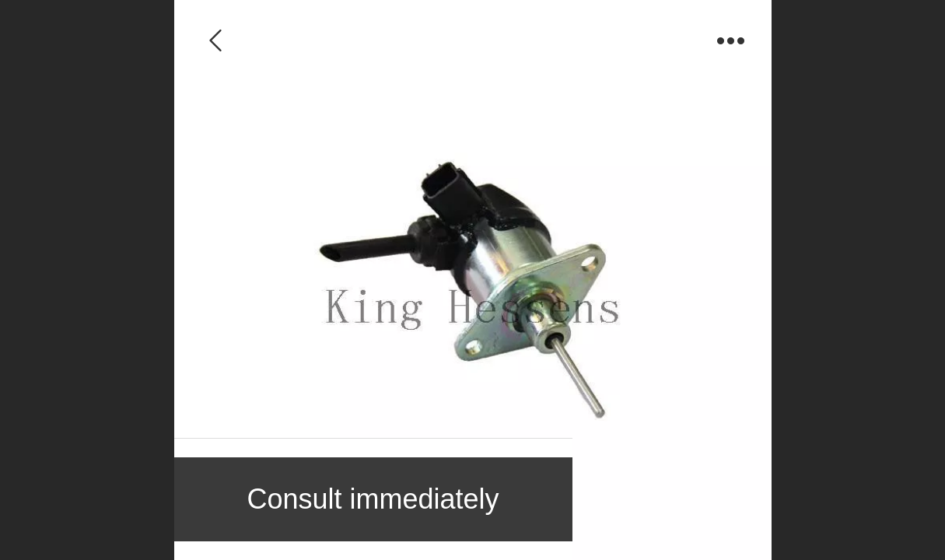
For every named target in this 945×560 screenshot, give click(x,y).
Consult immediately (373, 499)
